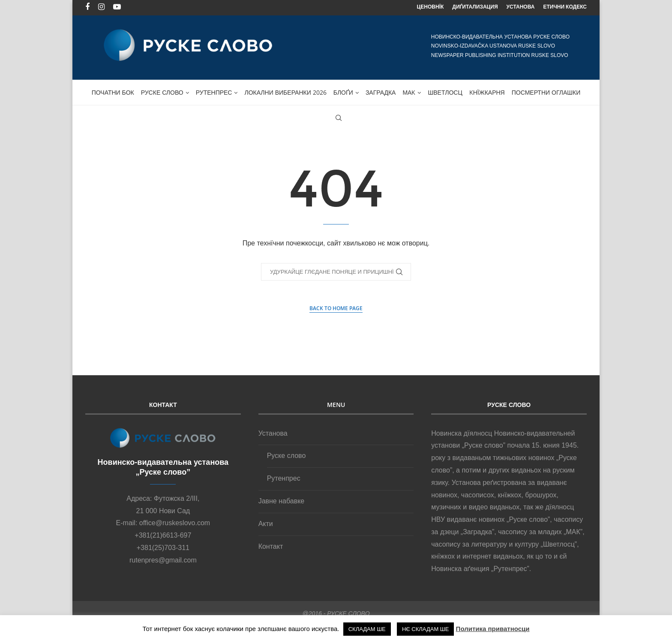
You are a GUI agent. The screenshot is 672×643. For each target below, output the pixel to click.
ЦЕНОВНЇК (430, 7)
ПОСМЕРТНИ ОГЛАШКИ (546, 91)
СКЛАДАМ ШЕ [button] (367, 629)
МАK (409, 91)
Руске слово (162, 91)
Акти (266, 522)
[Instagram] (101, 7)
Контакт (271, 545)
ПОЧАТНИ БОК (113, 91)
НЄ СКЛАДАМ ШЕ (425, 629)
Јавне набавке (282, 499)
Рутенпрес (214, 91)
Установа (273, 432)
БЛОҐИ (343, 91)
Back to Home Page (336, 307)
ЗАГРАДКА (381, 91)
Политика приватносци (493, 629)
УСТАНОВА (521, 7)
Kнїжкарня (487, 91)
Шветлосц (445, 91)
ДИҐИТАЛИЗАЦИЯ (475, 7)
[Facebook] (87, 7)
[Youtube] (117, 7)
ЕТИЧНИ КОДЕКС (565, 7)
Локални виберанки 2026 (285, 91)
